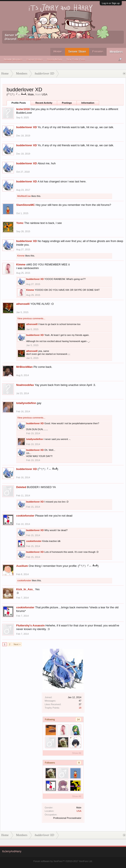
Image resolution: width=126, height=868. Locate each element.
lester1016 (23, 109)
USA (79, 811)
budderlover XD (27, 127)
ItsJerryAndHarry (12, 851)
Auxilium (22, 566)
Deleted (21, 487)
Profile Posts (19, 103)
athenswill (23, 304)
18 (80, 708)
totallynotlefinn (26, 403)
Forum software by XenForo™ (63, 861)
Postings (67, 103)
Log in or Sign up (111, 3)
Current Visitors (35, 59)
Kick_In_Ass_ (25, 589)
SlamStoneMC (25, 205)
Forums (98, 52)
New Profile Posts (76, 59)
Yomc (20, 223)
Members (116, 52)
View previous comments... (31, 318)
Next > (17, 644)
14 (78, 719)
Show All (77, 753)
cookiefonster (25, 516)
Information (88, 103)
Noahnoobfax (25, 385)
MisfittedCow (24, 196)
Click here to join (29, 39)
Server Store (77, 52)
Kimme (21, 256)
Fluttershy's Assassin (30, 625)
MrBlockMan (24, 367)
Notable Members (13, 59)
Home (58, 52)
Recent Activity (55, 59)
